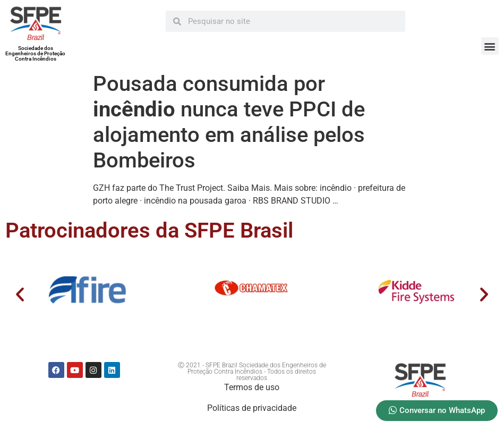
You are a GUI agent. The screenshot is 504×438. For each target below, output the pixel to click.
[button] (490, 46)
